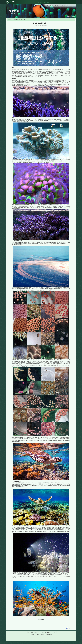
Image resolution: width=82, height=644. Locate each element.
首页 (47, 5)
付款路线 (49, 632)
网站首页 (27, 632)
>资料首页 (10, 19)
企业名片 (71, 5)
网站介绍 (33, 632)
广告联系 (55, 632)
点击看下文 (41, 619)
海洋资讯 (51, 5)
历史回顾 (38, 632)
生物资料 (56, 5)
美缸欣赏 (66, 5)
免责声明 (44, 632)
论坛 (74, 5)
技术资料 (61, 5)
